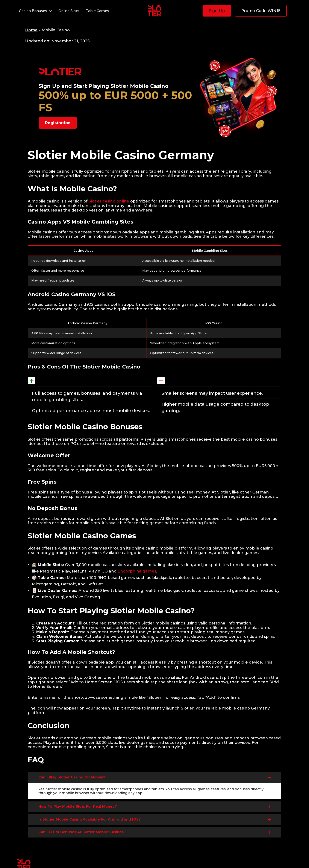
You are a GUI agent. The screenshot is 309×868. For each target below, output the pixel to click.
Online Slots (69, 11)
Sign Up (217, 11)
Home (31, 30)
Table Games (97, 11)
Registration (58, 123)
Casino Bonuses (36, 11)
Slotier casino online (109, 201)
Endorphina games (137, 571)
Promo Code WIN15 (261, 11)
